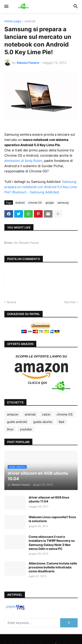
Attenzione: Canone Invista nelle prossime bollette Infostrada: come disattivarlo (53, 567)
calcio (46, 414)
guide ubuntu (43, 422)
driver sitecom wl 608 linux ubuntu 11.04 (49, 499)
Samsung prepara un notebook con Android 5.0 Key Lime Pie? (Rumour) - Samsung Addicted (41, 187)
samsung (63, 203)
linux (10, 429)
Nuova (11, 302)
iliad (61, 422)
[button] (6, 7)
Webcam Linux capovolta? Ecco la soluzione (52, 519)
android (30, 21)
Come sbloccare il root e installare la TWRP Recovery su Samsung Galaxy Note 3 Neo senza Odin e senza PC (52, 543)
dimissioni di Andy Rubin (23, 161)
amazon (13, 414)
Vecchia (70, 302)
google (50, 203)
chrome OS (35, 203)
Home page (13, 21)
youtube (26, 429)
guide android (17, 422)
